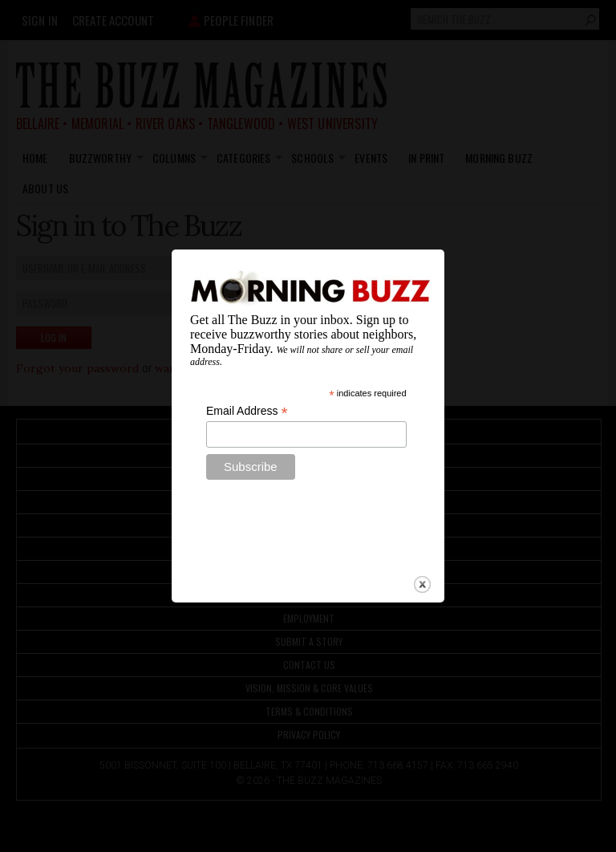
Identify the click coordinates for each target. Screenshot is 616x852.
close (422, 573)
